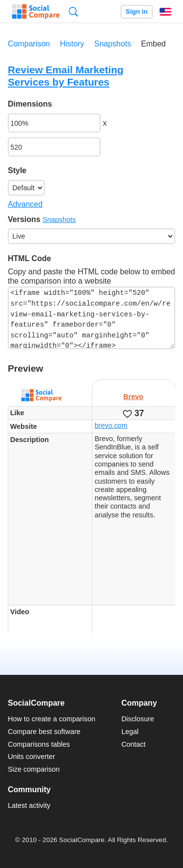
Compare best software (44, 732)
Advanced (25, 204)
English (165, 12)
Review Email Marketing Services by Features (66, 76)
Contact (134, 744)
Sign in (136, 11)
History (72, 44)
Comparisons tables (39, 744)
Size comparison (34, 769)
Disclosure (138, 719)
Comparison (29, 44)
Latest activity (29, 805)
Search (73, 11)
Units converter (31, 757)
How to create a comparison (51, 719)
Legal (130, 732)
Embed (153, 44)
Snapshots (113, 44)
